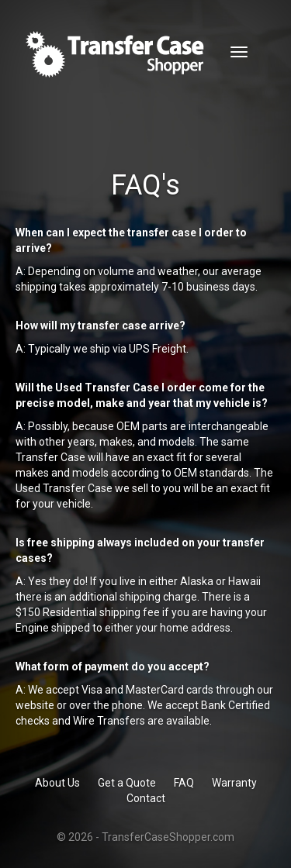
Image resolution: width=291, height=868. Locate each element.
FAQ (184, 783)
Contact (146, 798)
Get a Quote (127, 783)
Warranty (234, 783)
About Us (57, 783)
